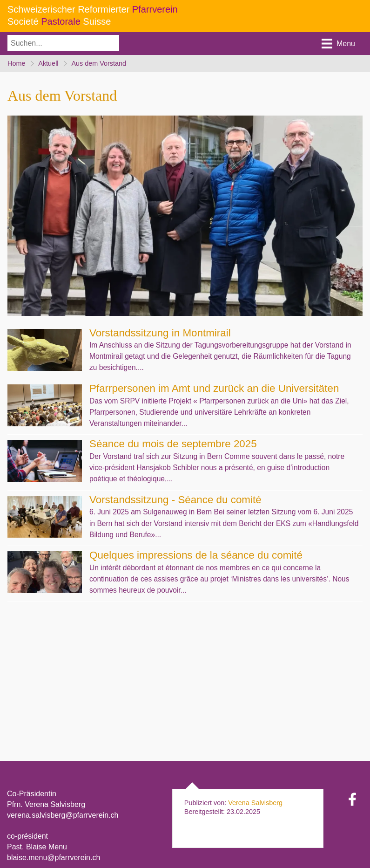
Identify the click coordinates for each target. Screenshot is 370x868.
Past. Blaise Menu (37, 847)
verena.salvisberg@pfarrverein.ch (63, 816)
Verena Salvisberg (255, 803)
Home (16, 64)
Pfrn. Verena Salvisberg (46, 805)
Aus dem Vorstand (100, 64)
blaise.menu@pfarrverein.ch (54, 858)
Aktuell (49, 64)
